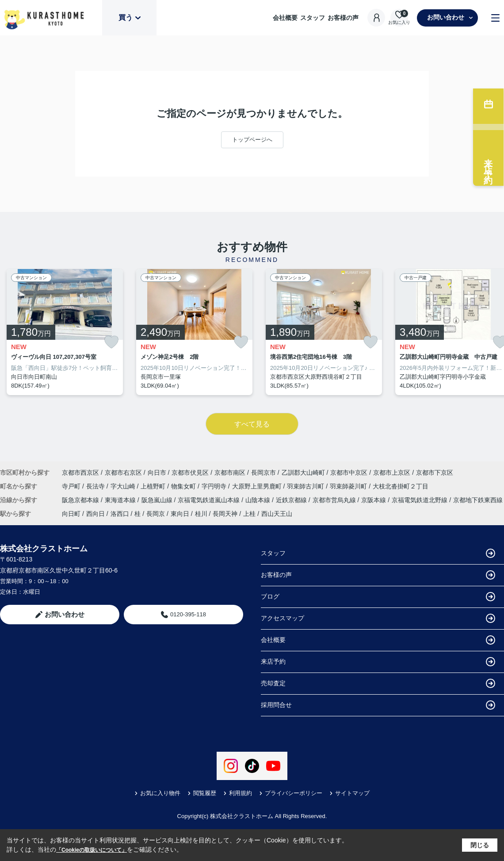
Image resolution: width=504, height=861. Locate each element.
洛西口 (120, 514)
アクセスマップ (378, 618)
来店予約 (378, 662)
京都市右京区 (123, 473)
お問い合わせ (450, 17)
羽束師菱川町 (349, 486)
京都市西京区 (80, 473)
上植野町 (154, 486)
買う (130, 17)
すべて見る (252, 424)
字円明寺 (215, 486)
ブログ (378, 597)
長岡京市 (263, 473)
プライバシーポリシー (291, 793)
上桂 (249, 514)
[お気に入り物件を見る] (399, 18)
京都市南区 (230, 473)
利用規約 (238, 793)
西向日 (95, 514)
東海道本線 (121, 500)
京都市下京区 (435, 473)
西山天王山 (277, 514)
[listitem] (65, 332)
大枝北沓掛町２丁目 (401, 486)
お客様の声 (343, 18)
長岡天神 (225, 514)
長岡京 (156, 514)
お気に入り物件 (157, 793)
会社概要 (285, 18)
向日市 (157, 473)
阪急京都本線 (81, 500)
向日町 (71, 514)
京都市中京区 (349, 473)
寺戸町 (72, 486)
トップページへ (252, 140)
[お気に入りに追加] (111, 342)
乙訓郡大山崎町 (303, 473)
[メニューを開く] (495, 18)
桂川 (201, 514)
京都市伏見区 (190, 473)
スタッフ (313, 18)
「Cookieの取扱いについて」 (92, 850)
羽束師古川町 (306, 486)
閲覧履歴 (202, 793)
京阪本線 (374, 500)
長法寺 (96, 486)
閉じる (480, 845)
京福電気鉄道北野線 (420, 500)
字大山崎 (124, 486)
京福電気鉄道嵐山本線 (210, 500)
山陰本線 (259, 500)
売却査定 (378, 683)
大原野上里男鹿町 (258, 486)
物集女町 (184, 486)
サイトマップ (349, 793)
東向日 (180, 514)
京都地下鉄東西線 (478, 500)
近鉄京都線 (292, 500)
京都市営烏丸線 (335, 500)
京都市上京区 (392, 473)
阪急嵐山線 (158, 500)
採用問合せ (378, 705)
